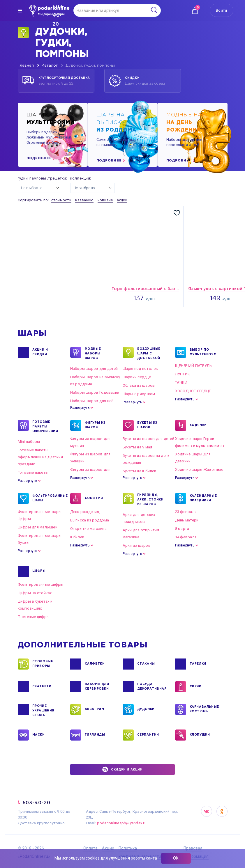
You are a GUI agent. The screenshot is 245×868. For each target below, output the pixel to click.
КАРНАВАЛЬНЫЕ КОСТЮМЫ (204, 709)
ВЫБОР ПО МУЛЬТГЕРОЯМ (203, 352)
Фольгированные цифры (41, 584)
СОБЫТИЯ (94, 498)
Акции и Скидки (40, 352)
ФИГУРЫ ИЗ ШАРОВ (95, 425)
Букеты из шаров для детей (149, 439)
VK (207, 811)
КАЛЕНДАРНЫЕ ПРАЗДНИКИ (203, 498)
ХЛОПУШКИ (200, 735)
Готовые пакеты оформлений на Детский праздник (40, 457)
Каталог (50, 66)
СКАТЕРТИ (42, 687)
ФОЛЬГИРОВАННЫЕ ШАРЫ (47, 498)
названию (84, 200)
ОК (176, 858)
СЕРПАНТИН (148, 735)
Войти (221, 10)
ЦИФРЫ (39, 571)
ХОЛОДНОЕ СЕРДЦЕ (193, 391)
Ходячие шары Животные (199, 469)
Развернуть (80, 408)
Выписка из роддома (90, 520)
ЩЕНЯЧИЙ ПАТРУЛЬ (194, 366)
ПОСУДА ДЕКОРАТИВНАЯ (152, 687)
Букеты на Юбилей (140, 471)
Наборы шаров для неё (92, 401)
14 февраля (186, 537)
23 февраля (186, 512)
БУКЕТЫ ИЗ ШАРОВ (147, 425)
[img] (20, 10)
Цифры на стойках (35, 593)
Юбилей (77, 537)
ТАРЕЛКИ (198, 664)
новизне (105, 200)
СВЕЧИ (196, 687)
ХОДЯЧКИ (198, 425)
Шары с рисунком (139, 394)
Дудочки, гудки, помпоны (90, 66)
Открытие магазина (88, 529)
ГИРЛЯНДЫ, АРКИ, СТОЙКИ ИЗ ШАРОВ (150, 499)
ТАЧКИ (181, 382)
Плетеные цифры (34, 617)
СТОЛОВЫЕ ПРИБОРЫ (43, 664)
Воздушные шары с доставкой (149, 353)
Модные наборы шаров (93, 353)
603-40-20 (37, 803)
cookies (93, 858)
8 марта (182, 529)
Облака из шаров (139, 385)
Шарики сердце (137, 377)
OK (222, 811)
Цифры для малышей (38, 527)
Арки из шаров (137, 545)
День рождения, (85, 512)
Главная (26, 66)
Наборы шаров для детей (94, 369)
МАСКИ (39, 735)
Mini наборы (29, 442)
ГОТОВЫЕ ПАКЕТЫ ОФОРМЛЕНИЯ (45, 426)
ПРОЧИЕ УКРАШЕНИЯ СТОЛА (43, 710)
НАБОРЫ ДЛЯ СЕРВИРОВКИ (97, 687)
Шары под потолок (140, 369)
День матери (187, 520)
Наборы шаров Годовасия (95, 392)
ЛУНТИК (183, 374)
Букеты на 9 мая (138, 447)
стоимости (61, 200)
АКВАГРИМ (95, 709)
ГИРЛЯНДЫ (95, 735)
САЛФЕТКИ (95, 664)
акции (122, 200)
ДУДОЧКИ (146, 709)
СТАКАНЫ (146, 664)
